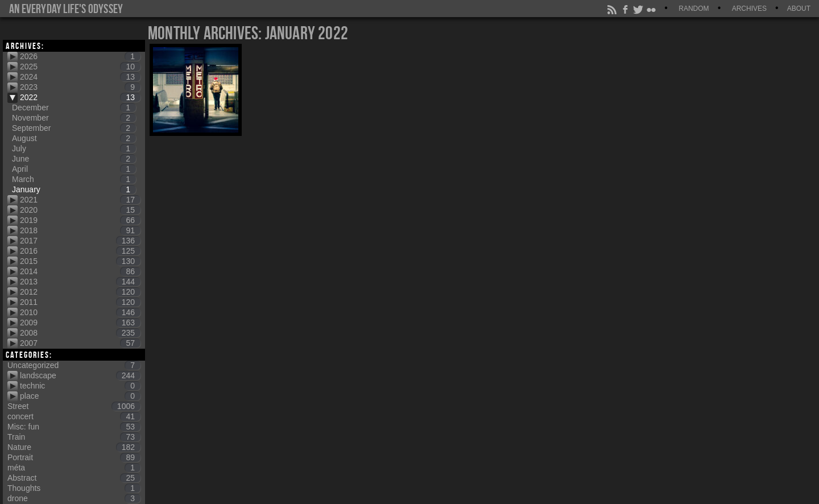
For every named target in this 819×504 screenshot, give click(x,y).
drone (74, 498)
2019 (80, 220)
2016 (80, 251)
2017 (80, 241)
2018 (80, 230)
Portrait (74, 457)
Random (694, 9)
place (80, 396)
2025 (80, 67)
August (74, 138)
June (74, 159)
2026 (80, 56)
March (74, 179)
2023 (80, 87)
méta (74, 468)
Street (74, 406)
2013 (80, 282)
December (74, 108)
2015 (80, 261)
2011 (80, 302)
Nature (74, 447)
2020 (80, 210)
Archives (749, 9)
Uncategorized (74, 365)
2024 (80, 77)
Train (74, 437)
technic (80, 386)
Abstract (74, 478)
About (799, 9)
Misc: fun (74, 427)
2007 (80, 343)
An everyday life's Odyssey (66, 9)
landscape (80, 375)
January (74, 189)
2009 (80, 323)
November (74, 118)
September (74, 128)
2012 (80, 292)
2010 (80, 312)
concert (74, 416)
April (74, 169)
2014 (80, 271)
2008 (80, 333)
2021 (80, 200)
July (74, 148)
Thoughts (74, 488)
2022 (80, 97)
